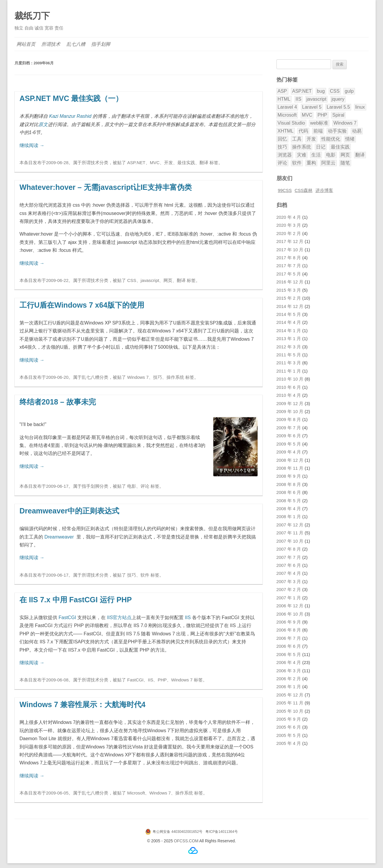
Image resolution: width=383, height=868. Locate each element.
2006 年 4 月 (289, 663)
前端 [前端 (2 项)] (318, 131)
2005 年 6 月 (289, 727)
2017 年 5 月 (289, 274)
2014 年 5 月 (289, 314)
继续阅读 (32, 145)
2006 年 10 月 (290, 614)
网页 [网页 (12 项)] (345, 155)
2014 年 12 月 (290, 306)
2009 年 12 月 (290, 404)
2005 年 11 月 (290, 703)
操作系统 (175, 377)
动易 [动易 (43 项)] (357, 131)
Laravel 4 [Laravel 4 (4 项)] (287, 107)
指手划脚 (101, 44)
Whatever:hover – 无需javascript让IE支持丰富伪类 (106, 187)
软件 (145, 575)
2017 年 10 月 (290, 250)
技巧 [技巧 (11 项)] (282, 147)
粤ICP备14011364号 (221, 832)
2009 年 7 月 (289, 428)
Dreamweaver (59, 537)
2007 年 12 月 (290, 525)
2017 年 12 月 (290, 242)
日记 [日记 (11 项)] (321, 147)
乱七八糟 (76, 44)
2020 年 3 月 (289, 225)
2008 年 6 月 (289, 492)
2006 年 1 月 (289, 687)
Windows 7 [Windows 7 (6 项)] (345, 123)
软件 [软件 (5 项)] (297, 163)
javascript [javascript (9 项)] (317, 99)
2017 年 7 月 (289, 266)
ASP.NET (136, 163)
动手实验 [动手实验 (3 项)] (337, 131)
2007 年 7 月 (289, 557)
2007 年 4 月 (289, 573)
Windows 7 (138, 377)
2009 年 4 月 (289, 452)
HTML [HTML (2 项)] (284, 99)
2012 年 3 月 (289, 347)
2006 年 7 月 (289, 638)
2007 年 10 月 (290, 541)
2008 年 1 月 (289, 517)
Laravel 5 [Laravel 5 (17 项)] (312, 107)
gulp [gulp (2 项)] (349, 91)
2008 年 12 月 (290, 460)
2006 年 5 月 (289, 655)
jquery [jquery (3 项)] (338, 99)
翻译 (204, 163)
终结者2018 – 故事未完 (58, 402)
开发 (168, 163)
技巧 (158, 377)
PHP (162, 680)
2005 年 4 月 (289, 743)
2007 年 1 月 (289, 598)
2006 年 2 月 (289, 679)
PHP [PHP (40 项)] (322, 115)
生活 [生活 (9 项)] (316, 155)
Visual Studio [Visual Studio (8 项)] (291, 123)
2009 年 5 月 (289, 444)
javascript (150, 280)
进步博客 (324, 190)
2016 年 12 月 (290, 282)
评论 (145, 486)
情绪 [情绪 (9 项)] (350, 139)
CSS (132, 280)
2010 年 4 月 (289, 395)
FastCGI (67, 617)
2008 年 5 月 (289, 501)
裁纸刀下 (32, 16)
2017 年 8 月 (289, 258)
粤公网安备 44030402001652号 (177, 832)
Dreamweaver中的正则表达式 (69, 511)
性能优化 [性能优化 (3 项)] (331, 139)
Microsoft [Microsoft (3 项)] (287, 115)
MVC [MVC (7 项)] (307, 115)
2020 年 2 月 (289, 234)
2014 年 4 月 (289, 322)
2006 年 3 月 (289, 671)
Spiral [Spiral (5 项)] (338, 115)
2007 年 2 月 (289, 590)
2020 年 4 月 (289, 217)
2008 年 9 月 (289, 476)
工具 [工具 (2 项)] (297, 139)
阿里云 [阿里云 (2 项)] (328, 163)
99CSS (285, 190)
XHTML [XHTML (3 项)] (286, 131)
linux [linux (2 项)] (360, 107)
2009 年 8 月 (289, 420)
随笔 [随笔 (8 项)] (345, 163)
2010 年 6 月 (289, 387)
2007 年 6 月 (289, 565)
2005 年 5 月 (289, 735)
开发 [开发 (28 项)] (311, 139)
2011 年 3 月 (289, 363)
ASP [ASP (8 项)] (282, 91)
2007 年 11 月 (290, 533)
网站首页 (26, 44)
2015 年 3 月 (289, 290)
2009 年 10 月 (290, 412)
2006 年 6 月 (289, 646)
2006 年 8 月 (289, 630)
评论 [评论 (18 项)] (282, 163)
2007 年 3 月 (289, 582)
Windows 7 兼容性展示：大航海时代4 (82, 704)
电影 (132, 486)
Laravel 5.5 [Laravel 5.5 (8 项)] (338, 107)
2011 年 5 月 (289, 355)
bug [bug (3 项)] (321, 91)
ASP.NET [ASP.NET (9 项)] (302, 91)
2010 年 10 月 (290, 379)
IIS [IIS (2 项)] (299, 99)
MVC (155, 163)
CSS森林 (304, 190)
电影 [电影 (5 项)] (331, 155)
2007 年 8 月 (289, 549)
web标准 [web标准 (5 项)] (319, 123)
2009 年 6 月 (289, 436)
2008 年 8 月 (289, 484)
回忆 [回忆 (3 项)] (282, 139)
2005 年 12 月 (290, 695)
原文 (43, 124)
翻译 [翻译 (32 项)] (360, 155)
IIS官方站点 (120, 617)
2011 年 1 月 (289, 371)
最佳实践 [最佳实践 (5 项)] (340, 147)
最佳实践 (186, 163)
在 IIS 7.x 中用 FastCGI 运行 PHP (76, 600)
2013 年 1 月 (289, 339)
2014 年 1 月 (289, 331)
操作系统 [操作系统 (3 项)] (302, 147)
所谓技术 (51, 44)
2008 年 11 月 (290, 468)
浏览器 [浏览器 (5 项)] (285, 155)
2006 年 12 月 (290, 606)
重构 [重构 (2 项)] (311, 163)
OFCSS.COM (186, 841)
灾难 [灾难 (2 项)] (302, 155)
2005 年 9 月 (289, 719)
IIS (188, 617)
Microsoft (136, 793)
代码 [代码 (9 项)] (303, 131)
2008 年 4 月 (289, 509)
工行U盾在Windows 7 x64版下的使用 (82, 305)
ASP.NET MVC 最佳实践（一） (71, 98)
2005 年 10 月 (290, 711)
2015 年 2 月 (289, 298)
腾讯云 (193, 851)
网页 (168, 280)
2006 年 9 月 (289, 622)
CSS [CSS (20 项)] (335, 91)
